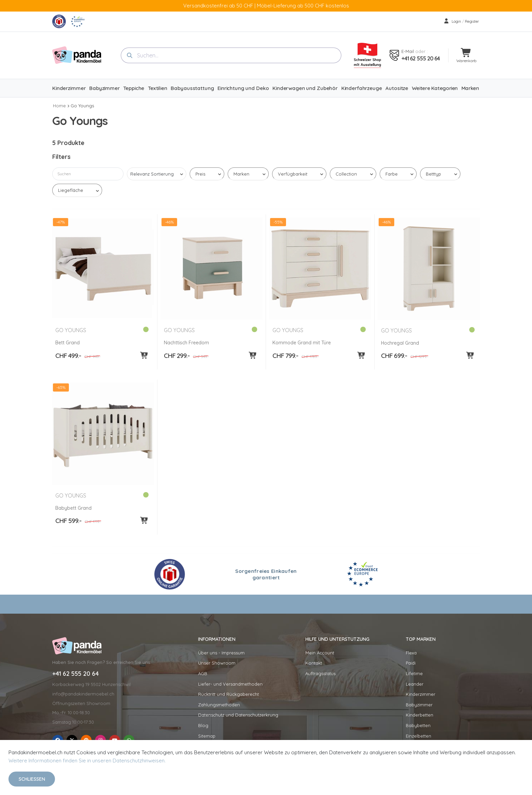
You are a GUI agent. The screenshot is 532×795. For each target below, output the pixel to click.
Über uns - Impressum (221, 653)
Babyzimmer (419, 705)
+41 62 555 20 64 (421, 58)
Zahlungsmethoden (219, 705)
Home (59, 106)
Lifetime (414, 673)
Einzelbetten (419, 736)
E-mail (408, 51)
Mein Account (320, 653)
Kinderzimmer (421, 694)
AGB (203, 673)
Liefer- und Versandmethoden (230, 684)
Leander (415, 684)
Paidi (411, 663)
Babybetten (418, 725)
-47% (61, 222)
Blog (203, 725)
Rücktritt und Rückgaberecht (229, 694)
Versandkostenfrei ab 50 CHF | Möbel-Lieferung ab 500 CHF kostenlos (266, 6)
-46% (169, 222)
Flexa (411, 653)
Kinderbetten (420, 715)
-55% (278, 222)
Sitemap (207, 736)
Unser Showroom (217, 663)
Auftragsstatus (320, 673)
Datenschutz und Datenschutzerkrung (238, 715)
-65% (61, 387)
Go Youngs (82, 106)
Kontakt (314, 663)
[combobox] (231, 55)
